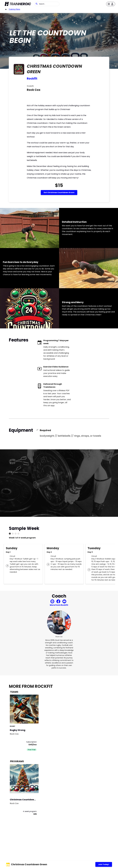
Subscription (32, 742)
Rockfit (32, 79)
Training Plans (14, 9)
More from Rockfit (59, 605)
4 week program (30, 811)
